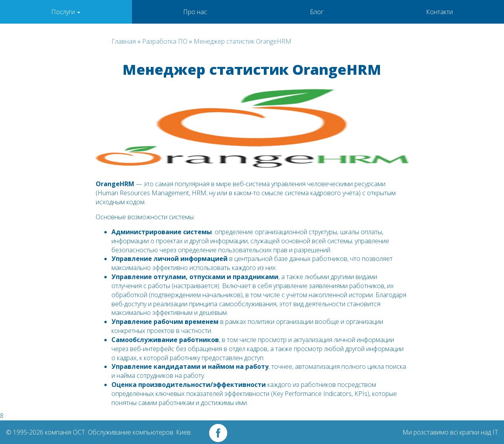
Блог (317, 12)
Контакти (439, 12)
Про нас (195, 12)
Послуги (66, 12)
